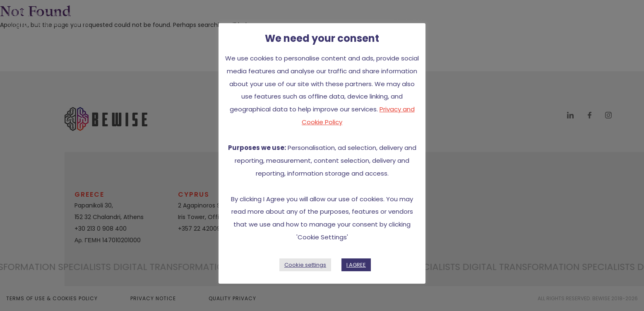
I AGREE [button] (356, 265)
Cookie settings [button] (305, 265)
